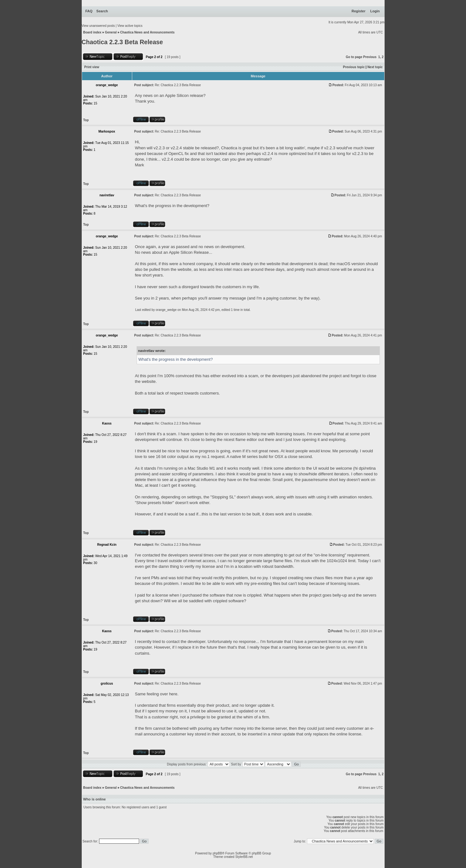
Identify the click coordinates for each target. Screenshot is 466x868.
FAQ (89, 11)
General (111, 32)
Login (375, 11)
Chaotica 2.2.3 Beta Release (122, 42)
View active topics (130, 26)
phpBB (217, 853)
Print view (92, 67)
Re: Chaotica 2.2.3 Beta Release (178, 85)
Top (86, 120)
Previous (370, 57)
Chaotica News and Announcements (147, 32)
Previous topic (354, 67)
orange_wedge (166, 310)
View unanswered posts (98, 26)
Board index (92, 32)
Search (102, 11)
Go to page (354, 57)
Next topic (375, 67)
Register (358, 11)
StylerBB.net (244, 857)
